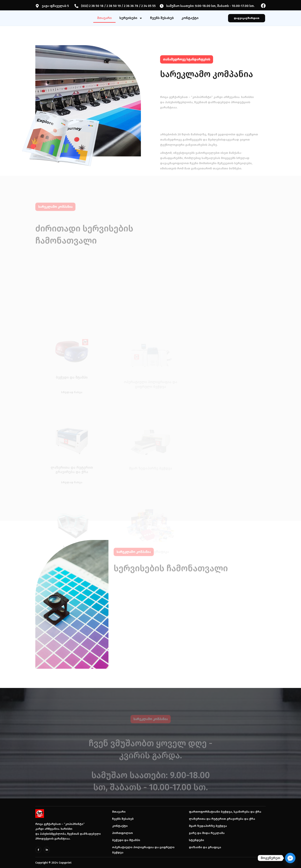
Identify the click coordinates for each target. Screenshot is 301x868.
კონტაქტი (190, 18)
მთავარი (104, 18)
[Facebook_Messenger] (290, 858)
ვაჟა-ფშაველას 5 (55, 6)
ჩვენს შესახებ (162, 18)
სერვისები (131, 18)
